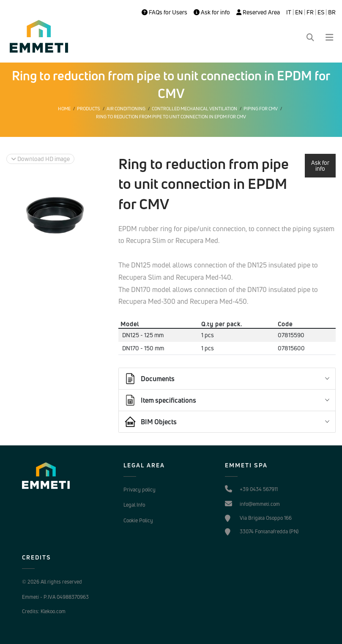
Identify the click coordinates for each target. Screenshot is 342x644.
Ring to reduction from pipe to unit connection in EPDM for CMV (171, 117)
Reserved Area (258, 12)
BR (332, 12)
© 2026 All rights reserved (52, 582)
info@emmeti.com (260, 504)
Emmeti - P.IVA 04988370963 (55, 597)
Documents (149, 379)
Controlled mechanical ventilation (194, 109)
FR (310, 12)
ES (321, 12)
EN (299, 12)
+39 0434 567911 (259, 489)
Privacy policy (140, 490)
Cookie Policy (138, 520)
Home (64, 109)
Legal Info (134, 505)
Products (89, 109)
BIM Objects (150, 422)
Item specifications (160, 400)
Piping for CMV (261, 109)
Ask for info (212, 12)
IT (289, 12)
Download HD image (40, 159)
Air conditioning (126, 109)
